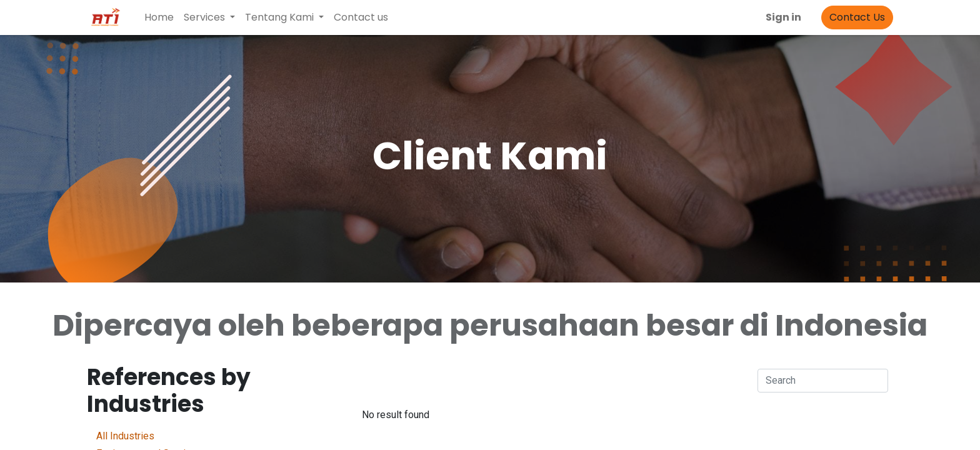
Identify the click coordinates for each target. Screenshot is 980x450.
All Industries (181, 435)
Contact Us (857, 17)
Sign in (783, 17)
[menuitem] (159, 17)
